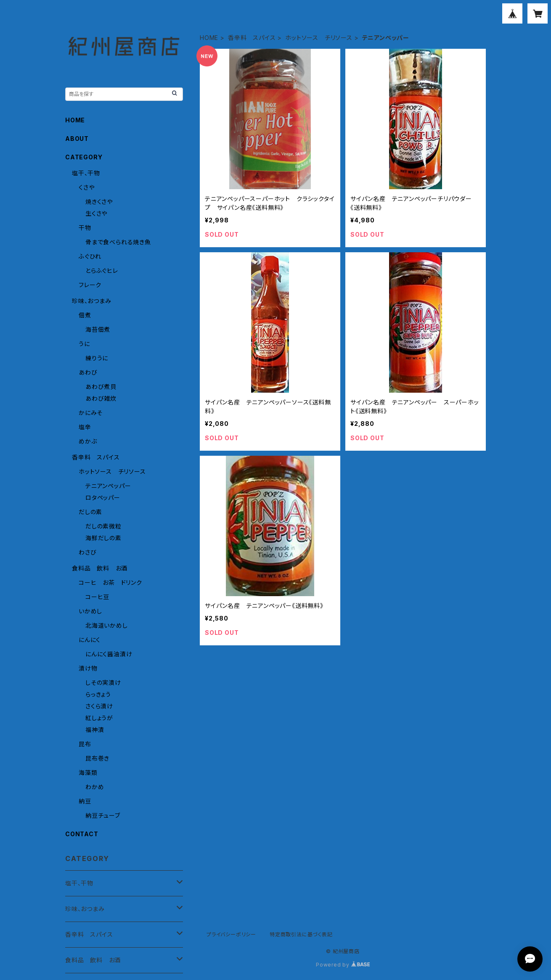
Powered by (343, 965)
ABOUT (77, 139)
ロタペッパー (103, 498)
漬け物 (88, 668)
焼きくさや (99, 202)
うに (84, 344)
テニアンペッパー (108, 486)
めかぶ (88, 441)
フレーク (90, 285)
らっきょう (98, 694)
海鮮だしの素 (103, 538)
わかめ (95, 787)
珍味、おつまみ (92, 301)
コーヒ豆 (97, 597)
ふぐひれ (90, 256)
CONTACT (82, 834)
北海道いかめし (107, 625)
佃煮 (85, 315)
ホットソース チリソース (319, 38)
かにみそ (91, 413)
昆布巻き (97, 758)
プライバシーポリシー (231, 934)
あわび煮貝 (101, 387)
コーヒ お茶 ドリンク (110, 582)
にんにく (90, 640)
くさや (86, 187)
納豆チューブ (103, 815)
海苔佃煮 (98, 329)
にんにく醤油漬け (109, 654)
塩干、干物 (86, 173)
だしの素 (90, 512)
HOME (209, 38)
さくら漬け (99, 706)
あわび (88, 372)
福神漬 (95, 730)
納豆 (85, 801)
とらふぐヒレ (102, 271)
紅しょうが (99, 718)
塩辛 (85, 427)
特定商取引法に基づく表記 (301, 934)
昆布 (85, 744)
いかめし (90, 611)
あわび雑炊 (101, 398)
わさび (87, 552)
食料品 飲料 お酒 (100, 568)
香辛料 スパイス (252, 38)
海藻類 (88, 773)
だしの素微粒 (103, 526)
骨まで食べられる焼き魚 (118, 242)
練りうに (97, 358)
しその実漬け (103, 683)
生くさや (96, 213)
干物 (85, 228)
